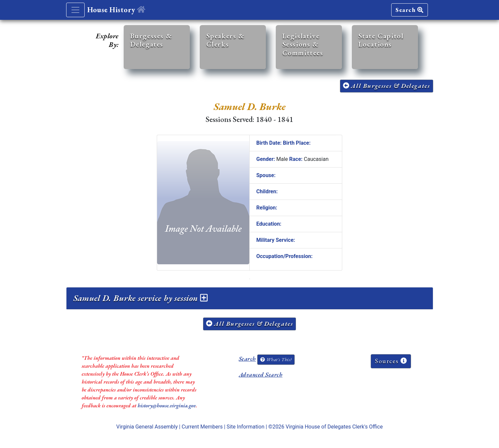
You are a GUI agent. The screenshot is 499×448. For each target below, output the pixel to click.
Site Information (245, 427)
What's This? (276, 359)
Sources (391, 361)
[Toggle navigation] (75, 10)
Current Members (202, 427)
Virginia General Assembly (147, 427)
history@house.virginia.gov (167, 406)
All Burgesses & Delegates (387, 86)
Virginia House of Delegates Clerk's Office (334, 427)
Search (409, 10)
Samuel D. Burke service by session (141, 298)
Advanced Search (261, 374)
